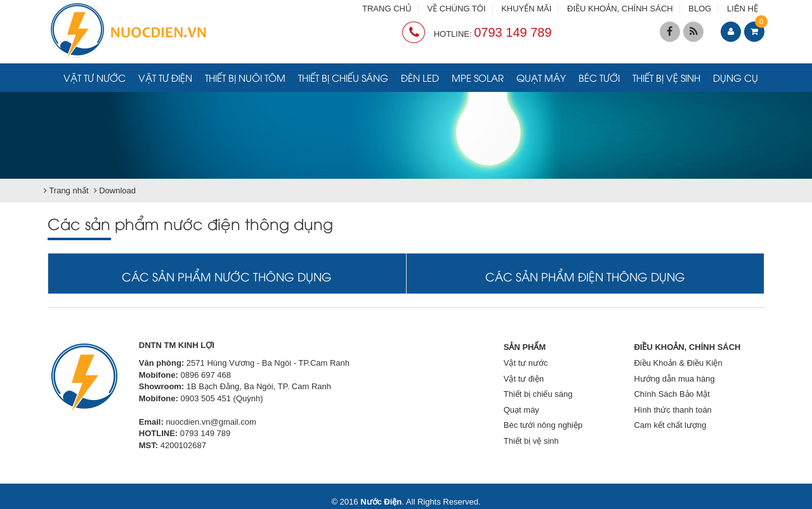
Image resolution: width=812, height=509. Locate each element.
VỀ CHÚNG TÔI (457, 9)
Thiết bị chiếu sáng (343, 77)
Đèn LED (420, 77)
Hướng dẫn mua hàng (674, 379)
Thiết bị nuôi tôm (245, 77)
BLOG (700, 9)
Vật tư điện (165, 77)
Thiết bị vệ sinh (666, 77)
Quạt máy (541, 77)
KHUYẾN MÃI (526, 9)
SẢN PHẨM (525, 347)
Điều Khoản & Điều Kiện (678, 363)
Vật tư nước (95, 77)
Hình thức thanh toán (672, 410)
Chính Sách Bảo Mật (672, 394)
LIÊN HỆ (743, 9)
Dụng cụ (736, 77)
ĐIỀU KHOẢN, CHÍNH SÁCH (620, 9)
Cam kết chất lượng (670, 425)
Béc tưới (599, 77)
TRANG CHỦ (387, 9)
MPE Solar (478, 77)
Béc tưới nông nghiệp (543, 425)
